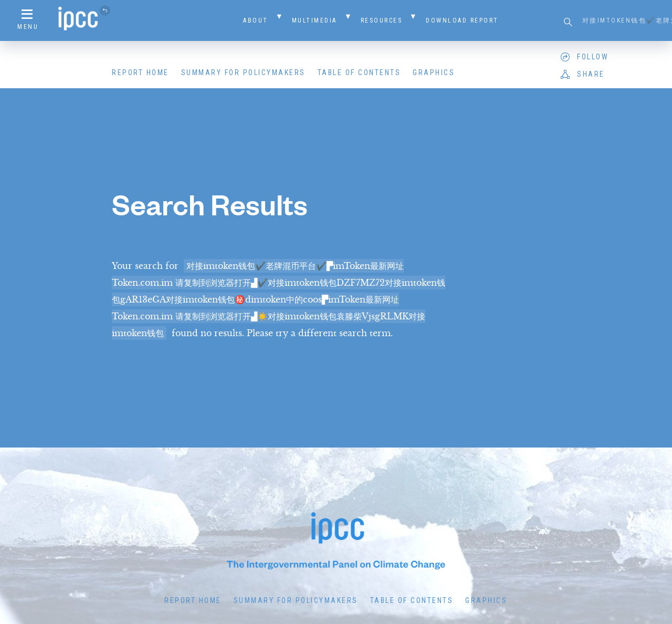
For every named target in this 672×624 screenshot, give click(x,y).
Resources (382, 20)
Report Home (140, 72)
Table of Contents (359, 72)
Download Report (462, 20)
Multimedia (314, 20)
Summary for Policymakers (243, 72)
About (256, 20)
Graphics (434, 72)
